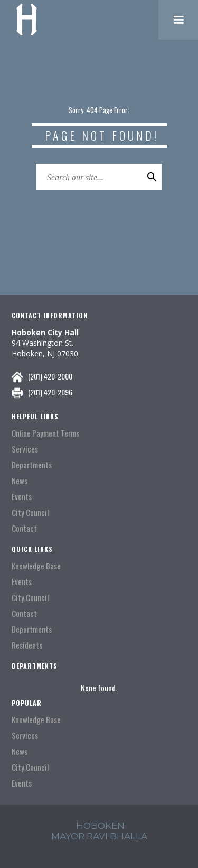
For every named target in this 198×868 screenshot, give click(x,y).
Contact (24, 528)
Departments (32, 465)
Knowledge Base (36, 566)
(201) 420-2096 (50, 392)
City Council (30, 513)
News (20, 481)
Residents (27, 645)
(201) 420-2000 (50, 376)
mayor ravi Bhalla (99, 836)
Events (22, 497)
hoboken (100, 826)
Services (25, 449)
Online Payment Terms (45, 433)
